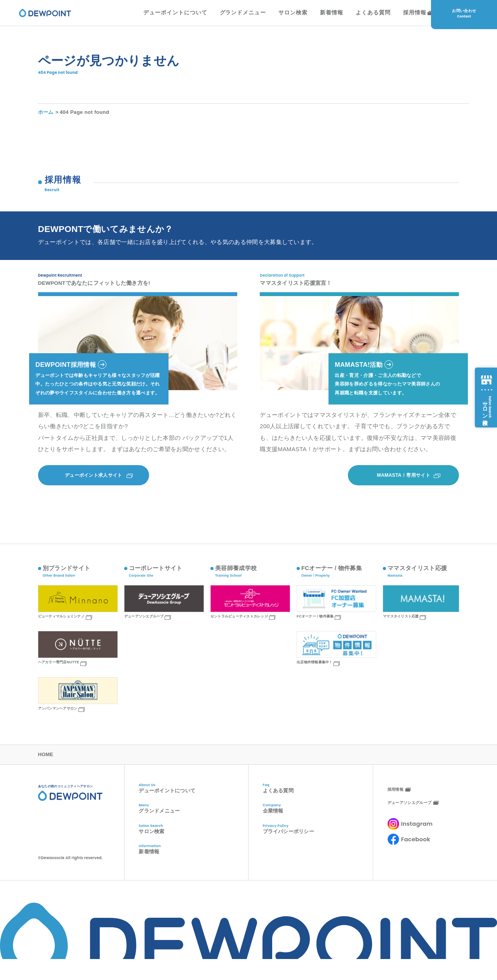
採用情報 (402, 15)
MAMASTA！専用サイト (404, 485)
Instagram (417, 835)
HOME (46, 766)
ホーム (46, 117)
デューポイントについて (163, 15)
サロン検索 (281, 15)
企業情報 (318, 821)
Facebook (416, 850)
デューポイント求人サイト (94, 485)
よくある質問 (361, 15)
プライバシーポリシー (318, 843)
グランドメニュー (231, 15)
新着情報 (319, 15)
